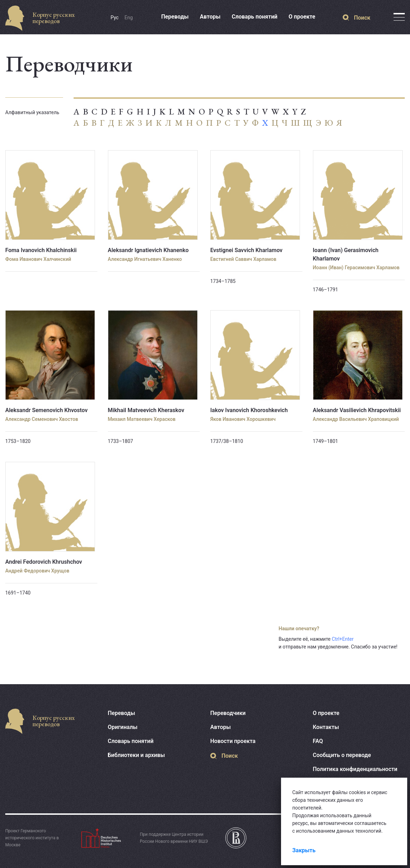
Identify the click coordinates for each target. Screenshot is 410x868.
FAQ (318, 741)
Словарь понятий (254, 17)
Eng (129, 18)
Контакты (326, 727)
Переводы (175, 17)
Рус (115, 18)
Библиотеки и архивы (136, 755)
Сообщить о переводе (342, 755)
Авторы (210, 17)
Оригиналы (123, 727)
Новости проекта (233, 741)
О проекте (302, 17)
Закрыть (304, 850)
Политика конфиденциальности (355, 769)
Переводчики (228, 713)
